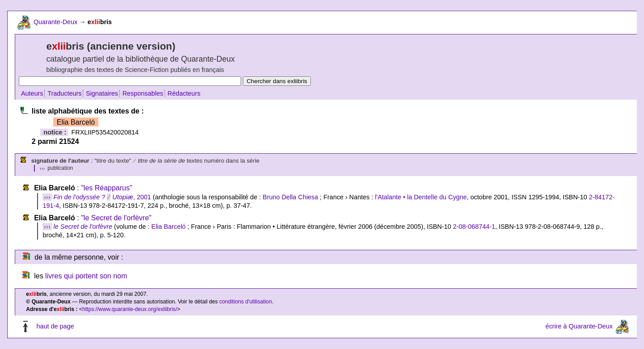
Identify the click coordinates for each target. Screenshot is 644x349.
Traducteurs (64, 93)
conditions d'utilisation (246, 302)
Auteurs (32, 93)
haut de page (55, 326)
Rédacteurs (184, 93)
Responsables (143, 93)
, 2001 (102, 197)
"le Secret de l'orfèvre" (116, 218)
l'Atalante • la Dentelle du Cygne (421, 197)
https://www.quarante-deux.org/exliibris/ (130, 309)
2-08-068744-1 (474, 227)
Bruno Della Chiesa (290, 197)
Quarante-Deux (55, 22)
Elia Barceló (168, 227)
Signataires (102, 93)
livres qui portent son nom (86, 276)
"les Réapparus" (107, 188)
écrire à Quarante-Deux (579, 326)
